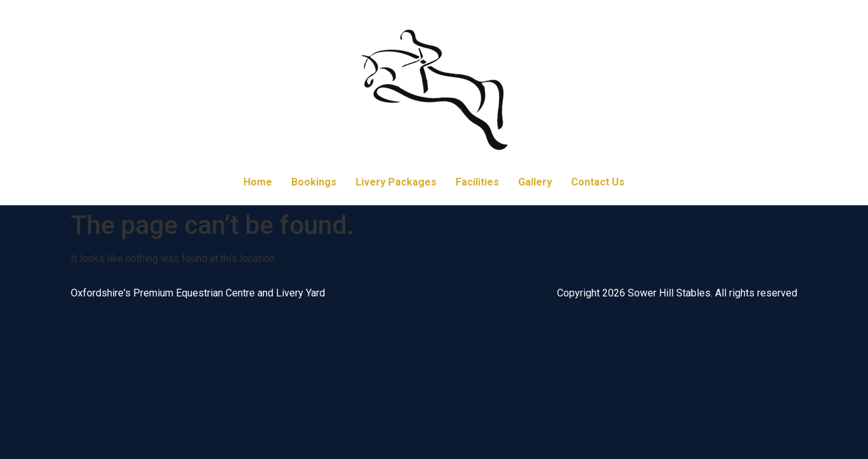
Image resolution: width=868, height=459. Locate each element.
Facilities (477, 182)
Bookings (314, 182)
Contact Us (598, 182)
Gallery (535, 182)
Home (258, 182)
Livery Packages (396, 182)
